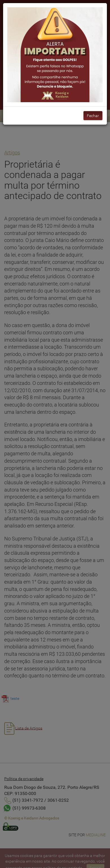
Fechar (93, 116)
